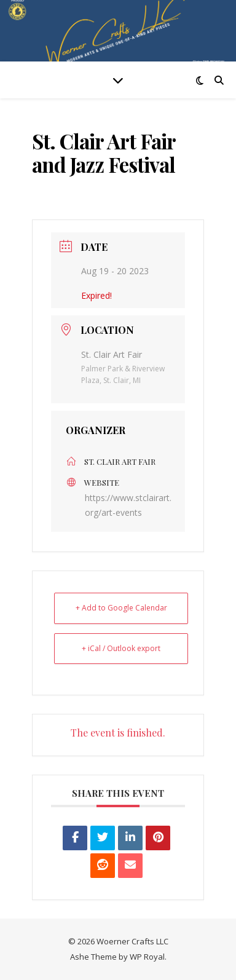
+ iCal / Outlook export (121, 648)
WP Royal (147, 957)
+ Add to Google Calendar (121, 608)
